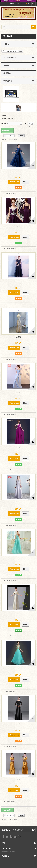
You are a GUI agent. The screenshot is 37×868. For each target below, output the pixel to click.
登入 (33, 4)
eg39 (19, 171)
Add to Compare (11, 193)
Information (10, 58)
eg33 (19, 669)
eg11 (19, 558)
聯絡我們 (12, 4)
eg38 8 (19, 337)
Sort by (4, 123)
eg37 (19, 724)
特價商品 (7, 73)
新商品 (6, 65)
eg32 (19, 282)
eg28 (19, 392)
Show (26, 123)
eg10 (19, 448)
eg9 (18, 226)
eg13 (19, 614)
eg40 (19, 779)
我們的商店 (8, 81)
